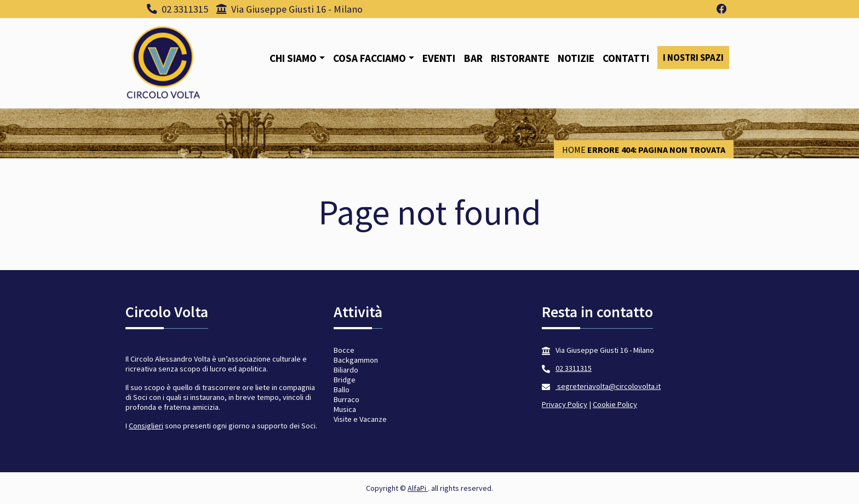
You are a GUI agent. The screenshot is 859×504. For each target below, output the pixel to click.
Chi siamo (293, 58)
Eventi (439, 58)
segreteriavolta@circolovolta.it (608, 386)
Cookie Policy (615, 404)
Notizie (576, 58)
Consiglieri (146, 426)
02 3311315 (177, 9)
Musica (345, 409)
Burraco (347, 399)
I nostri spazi (693, 58)
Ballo (342, 390)
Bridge (345, 380)
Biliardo (346, 370)
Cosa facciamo (370, 58)
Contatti (626, 58)
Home (574, 150)
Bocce (344, 350)
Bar (473, 58)
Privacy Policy (565, 404)
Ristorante (520, 58)
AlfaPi (418, 488)
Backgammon (356, 360)
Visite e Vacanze (360, 419)
